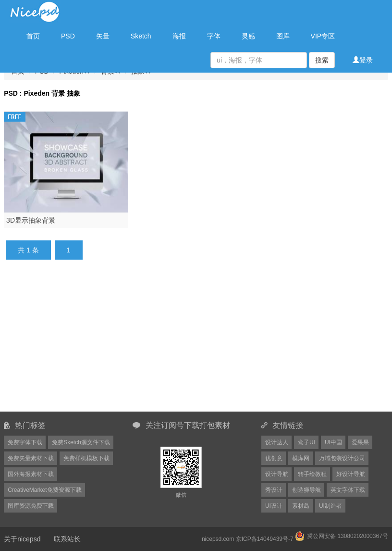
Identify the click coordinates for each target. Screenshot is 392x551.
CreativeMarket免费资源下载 (44, 490)
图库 (283, 36)
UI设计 (274, 506)
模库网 (301, 458)
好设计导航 (351, 474)
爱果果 (360, 442)
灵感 (248, 36)
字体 (214, 36)
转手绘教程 (312, 474)
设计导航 (277, 474)
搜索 (322, 60)
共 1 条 (28, 250)
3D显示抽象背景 (31, 220)
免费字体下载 (25, 442)
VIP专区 (323, 36)
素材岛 (301, 506)
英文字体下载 (348, 490)
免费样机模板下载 (86, 458)
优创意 (274, 458)
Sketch (141, 36)
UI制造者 (331, 506)
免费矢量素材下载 (31, 458)
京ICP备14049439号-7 (265, 539)
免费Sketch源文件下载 (81, 442)
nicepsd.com (218, 539)
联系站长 (67, 539)
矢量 (103, 36)
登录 (363, 60)
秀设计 (274, 490)
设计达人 (277, 442)
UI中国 (333, 442)
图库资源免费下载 (31, 506)
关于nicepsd (22, 539)
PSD (68, 36)
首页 (33, 36)
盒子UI (306, 442)
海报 (179, 36)
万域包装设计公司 (342, 458)
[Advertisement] (204, 341)
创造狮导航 (306, 490)
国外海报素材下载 (31, 474)
